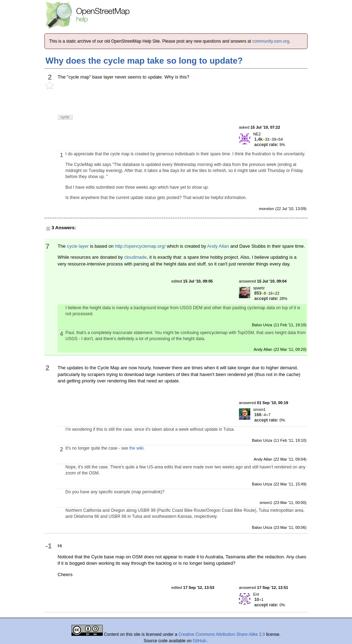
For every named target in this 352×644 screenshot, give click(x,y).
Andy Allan (218, 246)
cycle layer (78, 246)
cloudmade (135, 257)
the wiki (137, 448)
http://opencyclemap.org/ (140, 246)
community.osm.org (271, 41)
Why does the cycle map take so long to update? (144, 61)
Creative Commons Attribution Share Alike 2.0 (222, 634)
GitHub (200, 641)
